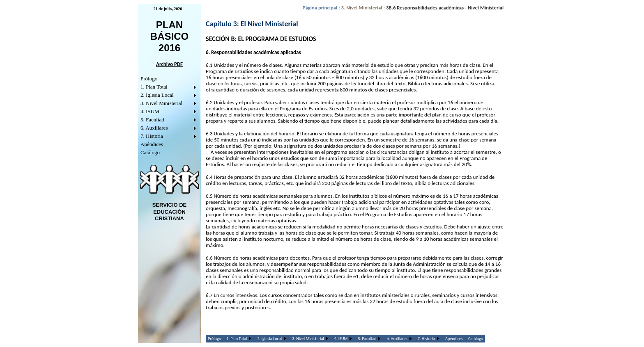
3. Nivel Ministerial (161, 103)
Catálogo (150, 152)
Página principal (320, 8)
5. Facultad (152, 120)
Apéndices (152, 144)
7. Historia (152, 136)
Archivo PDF (169, 64)
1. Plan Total (154, 87)
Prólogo (149, 79)
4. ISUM (150, 111)
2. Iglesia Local (157, 95)
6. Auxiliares (154, 128)
